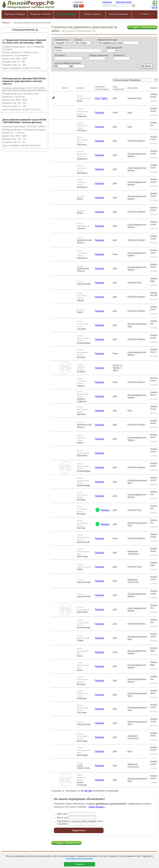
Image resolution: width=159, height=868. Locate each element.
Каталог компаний (118, 14)
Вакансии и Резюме (40, 14)
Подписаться (79, 830)
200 (90, 791)
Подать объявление (142, 27)
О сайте (144, 14)
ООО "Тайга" (101, 98)
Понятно (79, 864)
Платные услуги (124, 2)
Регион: (58, 48)
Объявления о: (62, 40)
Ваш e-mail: (63, 818)
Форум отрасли (93, 14)
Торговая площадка (15, 14)
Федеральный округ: (108, 40)
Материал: (60, 55)
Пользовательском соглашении (79, 858)
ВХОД (154, 7)
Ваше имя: (62, 814)
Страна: (78, 40)
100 (86, 791)
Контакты (107, 2)
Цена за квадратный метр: (68, 63)
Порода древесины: (99, 55)
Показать (100, 112)
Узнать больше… (97, 807)
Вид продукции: (115, 48)
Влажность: (119, 55)
